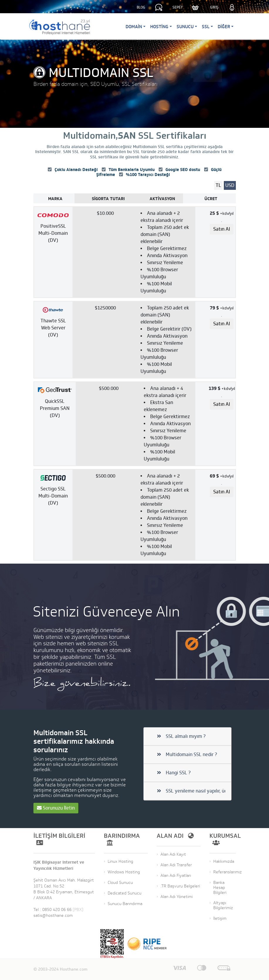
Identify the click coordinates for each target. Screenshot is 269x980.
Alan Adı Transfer (176, 865)
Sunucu (185, 27)
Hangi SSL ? (174, 773)
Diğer (224, 27)
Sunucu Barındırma (125, 904)
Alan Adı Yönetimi (177, 897)
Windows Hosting (124, 872)
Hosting (159, 27)
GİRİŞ (214, 7)
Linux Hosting (120, 861)
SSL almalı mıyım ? (181, 736)
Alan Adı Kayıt (173, 854)
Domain (134, 27)
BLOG (141, 7)
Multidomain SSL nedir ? (187, 755)
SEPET (178, 7)
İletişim (220, 918)
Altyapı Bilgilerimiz (223, 905)
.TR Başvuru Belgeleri (180, 886)
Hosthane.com (74, 969)
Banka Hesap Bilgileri (220, 888)
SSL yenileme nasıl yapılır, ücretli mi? (191, 791)
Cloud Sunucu (120, 883)
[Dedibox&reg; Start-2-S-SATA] (115, 252)
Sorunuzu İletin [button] (56, 808)
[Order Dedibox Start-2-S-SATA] (222, 229)
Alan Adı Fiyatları (176, 876)
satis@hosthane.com (53, 915)
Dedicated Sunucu (125, 893)
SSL (206, 27)
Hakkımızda (224, 861)
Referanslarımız (227, 872)
